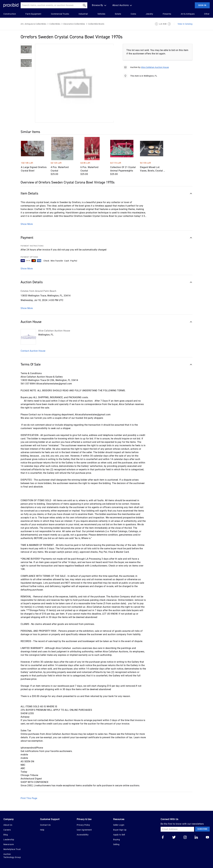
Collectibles (55, 24)
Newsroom (9, 844)
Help (42, 830)
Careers (7, 830)
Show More (27, 224)
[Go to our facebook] (163, 838)
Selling (116, 844)
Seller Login (119, 825)
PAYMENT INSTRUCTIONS (32, 246)
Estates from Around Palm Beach (38, 291)
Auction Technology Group (12, 856)
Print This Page (29, 798)
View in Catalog (185, 24)
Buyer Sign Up (120, 830)
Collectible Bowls (96, 24)
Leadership (9, 840)
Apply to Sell (119, 835)
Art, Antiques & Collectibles (33, 24)
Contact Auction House (33, 351)
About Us (8, 825)
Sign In (202, 5)
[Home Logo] (11, 5)
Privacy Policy (83, 825)
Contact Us (45, 825)
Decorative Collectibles (74, 24)
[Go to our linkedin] (196, 838)
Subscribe (202, 829)
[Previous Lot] (156, 24)
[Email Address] (177, 829)
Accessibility (83, 835)
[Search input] (51, 5)
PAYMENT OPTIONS (29, 257)
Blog (6, 835)
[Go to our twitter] (174, 838)
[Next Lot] (169, 24)
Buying (117, 840)
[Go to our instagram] (185, 838)
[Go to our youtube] (207, 838)
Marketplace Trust (12, 849)
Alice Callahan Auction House (155, 67)
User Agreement (84, 830)
